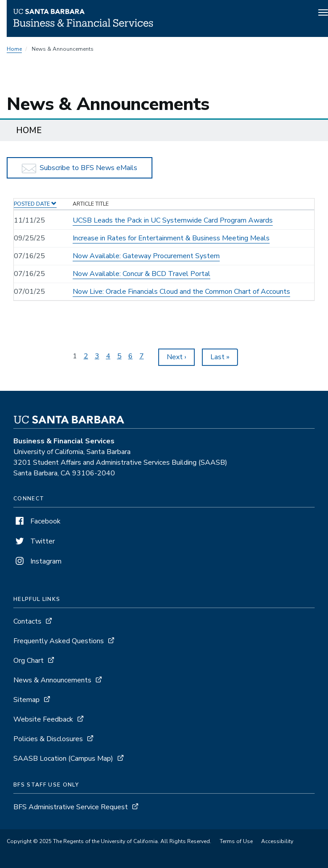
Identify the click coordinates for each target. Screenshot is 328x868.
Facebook (37, 521)
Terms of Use (236, 841)
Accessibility (277, 841)
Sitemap (27, 700)
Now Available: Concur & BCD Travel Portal (141, 274)
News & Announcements (52, 680)
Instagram (37, 561)
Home (14, 49)
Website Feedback (43, 719)
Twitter (34, 541)
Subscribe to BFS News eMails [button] (80, 168)
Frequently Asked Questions (59, 641)
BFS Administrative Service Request (71, 807)
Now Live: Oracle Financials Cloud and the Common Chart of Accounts (181, 292)
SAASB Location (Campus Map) (63, 758)
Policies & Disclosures (48, 739)
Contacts (27, 621)
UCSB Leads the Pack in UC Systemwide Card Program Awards (173, 220)
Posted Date (35, 204)
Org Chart (29, 661)
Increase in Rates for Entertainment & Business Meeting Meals (171, 238)
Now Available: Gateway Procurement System (146, 256)
